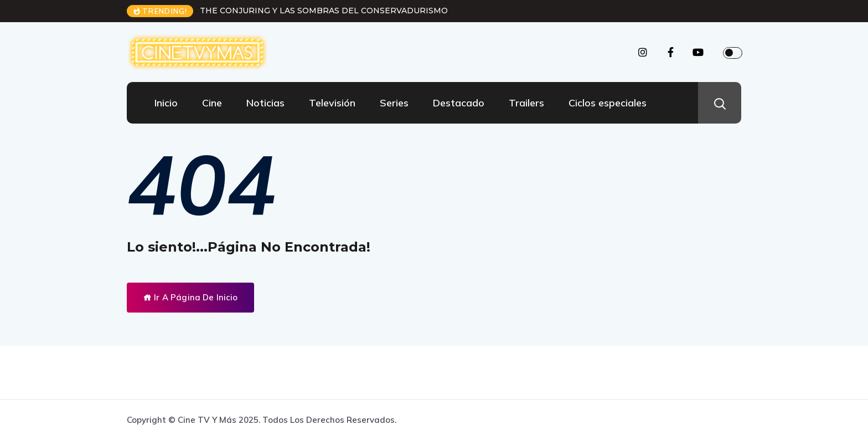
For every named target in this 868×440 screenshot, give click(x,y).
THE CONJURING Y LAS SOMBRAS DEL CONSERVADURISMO (324, 11)
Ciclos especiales (608, 103)
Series (394, 103)
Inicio (166, 103)
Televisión (332, 103)
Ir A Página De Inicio (190, 297)
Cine (212, 103)
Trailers (526, 103)
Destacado (459, 103)
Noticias (265, 103)
